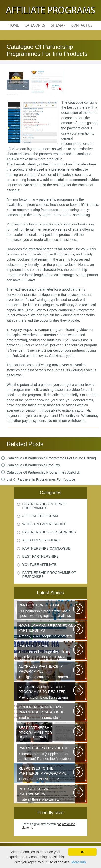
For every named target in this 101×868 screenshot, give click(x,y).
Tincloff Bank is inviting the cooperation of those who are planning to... (46, 774)
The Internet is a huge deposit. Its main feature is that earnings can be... (46, 652)
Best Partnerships (41, 556)
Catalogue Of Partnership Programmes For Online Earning (51, 458)
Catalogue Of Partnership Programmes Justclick (43, 472)
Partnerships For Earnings (49, 532)
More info (79, 862)
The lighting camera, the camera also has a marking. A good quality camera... (46, 672)
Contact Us (82, 26)
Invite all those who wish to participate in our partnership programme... (46, 794)
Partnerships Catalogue (46, 548)
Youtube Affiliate (39, 565)
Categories (35, 26)
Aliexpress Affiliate (42, 540)
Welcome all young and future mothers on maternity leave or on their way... (46, 733)
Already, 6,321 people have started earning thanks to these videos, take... (46, 631)
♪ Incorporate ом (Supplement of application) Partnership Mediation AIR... (46, 754)
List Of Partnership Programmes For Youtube (41, 479)
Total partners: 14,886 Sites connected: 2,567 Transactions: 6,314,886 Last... (46, 713)
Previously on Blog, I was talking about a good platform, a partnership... (46, 692)
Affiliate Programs (50, 11)
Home (14, 26)
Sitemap (58, 26)
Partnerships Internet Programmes (45, 506)
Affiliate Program (40, 516)
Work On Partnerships (44, 524)
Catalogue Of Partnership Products (33, 465)
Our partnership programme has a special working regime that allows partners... (46, 611)
